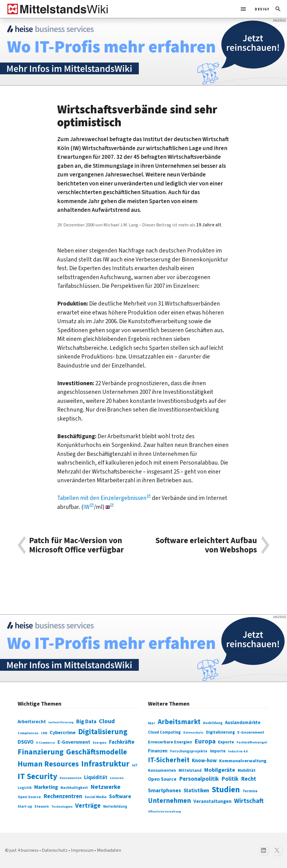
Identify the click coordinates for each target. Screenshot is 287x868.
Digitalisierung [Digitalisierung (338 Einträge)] (103, 732)
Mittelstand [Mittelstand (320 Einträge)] (190, 771)
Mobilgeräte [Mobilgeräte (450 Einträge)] (220, 770)
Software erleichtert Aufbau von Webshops (206, 545)
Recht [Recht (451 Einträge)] (249, 779)
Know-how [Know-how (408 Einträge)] (204, 761)
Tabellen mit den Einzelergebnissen (102, 498)
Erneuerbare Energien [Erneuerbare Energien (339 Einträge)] (170, 742)
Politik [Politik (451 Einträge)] (230, 779)
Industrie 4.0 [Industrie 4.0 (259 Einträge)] (238, 751)
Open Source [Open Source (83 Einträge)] (29, 797)
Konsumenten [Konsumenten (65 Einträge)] (71, 778)
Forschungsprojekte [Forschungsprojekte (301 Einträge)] (189, 751)
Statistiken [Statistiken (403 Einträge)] (196, 791)
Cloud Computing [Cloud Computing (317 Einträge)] (164, 732)
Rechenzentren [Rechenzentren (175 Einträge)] (63, 796)
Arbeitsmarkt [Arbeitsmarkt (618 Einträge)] (179, 722)
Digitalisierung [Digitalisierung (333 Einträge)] (220, 732)
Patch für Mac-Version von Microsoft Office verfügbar (77, 545)
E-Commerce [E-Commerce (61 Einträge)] (46, 743)
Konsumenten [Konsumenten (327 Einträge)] (162, 770)
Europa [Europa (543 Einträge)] (205, 741)
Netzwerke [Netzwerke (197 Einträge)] (106, 787)
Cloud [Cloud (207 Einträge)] (107, 721)
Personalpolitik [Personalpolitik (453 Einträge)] (199, 779)
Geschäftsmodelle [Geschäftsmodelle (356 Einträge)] (97, 752)
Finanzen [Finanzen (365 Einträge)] (158, 751)
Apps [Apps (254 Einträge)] (152, 723)
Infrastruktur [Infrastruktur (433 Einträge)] (105, 764)
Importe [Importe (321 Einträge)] (218, 751)
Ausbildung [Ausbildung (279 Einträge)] (213, 723)
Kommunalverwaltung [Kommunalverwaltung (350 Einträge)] (243, 761)
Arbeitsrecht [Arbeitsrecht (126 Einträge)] (32, 722)
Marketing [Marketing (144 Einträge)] (46, 787)
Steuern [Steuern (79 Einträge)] (42, 807)
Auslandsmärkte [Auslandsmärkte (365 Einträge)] (243, 723)
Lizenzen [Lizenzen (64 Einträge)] (117, 778)
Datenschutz (55, 850)
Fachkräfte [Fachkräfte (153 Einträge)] (122, 742)
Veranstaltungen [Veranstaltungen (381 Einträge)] (212, 801)
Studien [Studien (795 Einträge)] (226, 790)
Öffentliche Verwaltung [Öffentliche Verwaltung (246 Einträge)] (165, 811)
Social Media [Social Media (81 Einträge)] (96, 797)
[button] (278, 9)
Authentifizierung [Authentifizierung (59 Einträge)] (61, 722)
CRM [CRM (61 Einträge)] (44, 733)
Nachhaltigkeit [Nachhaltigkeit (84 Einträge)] (74, 788)
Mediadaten (109, 850)
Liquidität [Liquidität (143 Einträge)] (96, 778)
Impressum (82, 850)
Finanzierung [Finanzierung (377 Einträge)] (41, 752)
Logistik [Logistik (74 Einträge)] (25, 788)
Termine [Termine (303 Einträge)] (250, 791)
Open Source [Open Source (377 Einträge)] (162, 779)
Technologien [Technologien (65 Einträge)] (62, 807)
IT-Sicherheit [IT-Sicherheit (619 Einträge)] (169, 760)
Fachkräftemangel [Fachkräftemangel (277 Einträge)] (252, 742)
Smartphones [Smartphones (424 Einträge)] (165, 791)
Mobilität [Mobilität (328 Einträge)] (247, 770)
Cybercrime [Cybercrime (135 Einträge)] (63, 732)
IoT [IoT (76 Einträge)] (135, 765)
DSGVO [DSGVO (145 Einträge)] (26, 742)
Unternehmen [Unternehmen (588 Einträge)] (169, 801)
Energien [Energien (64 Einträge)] (100, 743)
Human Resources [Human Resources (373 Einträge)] (48, 764)
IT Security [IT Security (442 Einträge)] (37, 777)
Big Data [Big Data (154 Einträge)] (86, 722)
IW (86, 507)
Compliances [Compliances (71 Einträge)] (28, 733)
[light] (260, 9)
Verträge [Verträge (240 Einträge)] (88, 806)
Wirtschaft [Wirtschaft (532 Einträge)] (249, 801)
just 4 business (24, 850)
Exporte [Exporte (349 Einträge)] (226, 742)
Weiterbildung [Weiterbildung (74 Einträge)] (115, 807)
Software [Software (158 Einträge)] (120, 796)
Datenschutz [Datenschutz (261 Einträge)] (193, 733)
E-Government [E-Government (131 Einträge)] (74, 742)
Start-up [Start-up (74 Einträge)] (25, 807)
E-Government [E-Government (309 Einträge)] (251, 732)
